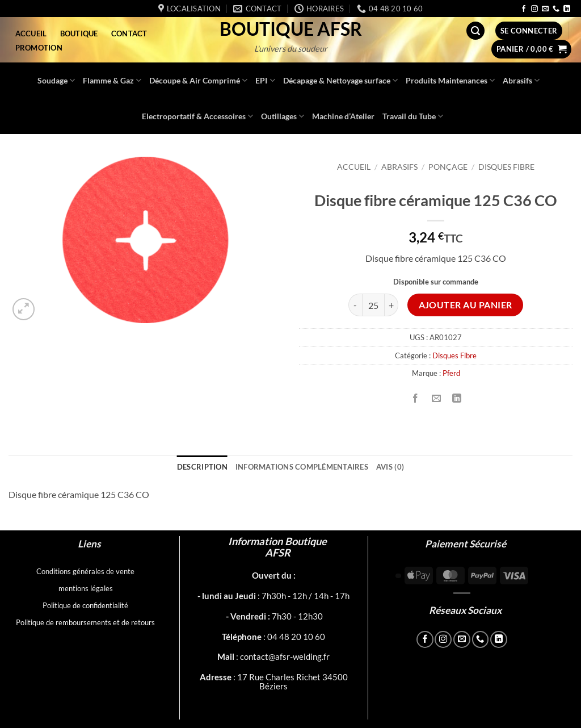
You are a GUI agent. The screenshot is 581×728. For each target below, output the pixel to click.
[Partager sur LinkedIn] (456, 398)
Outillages (283, 116)
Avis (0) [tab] (390, 467)
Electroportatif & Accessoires (197, 116)
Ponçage (448, 167)
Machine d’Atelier (343, 116)
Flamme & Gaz (112, 80)
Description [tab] (202, 467)
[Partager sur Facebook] (416, 398)
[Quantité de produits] (373, 305)
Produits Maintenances (450, 80)
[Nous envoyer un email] (545, 9)
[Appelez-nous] (556, 9)
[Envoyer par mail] (436, 398)
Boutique (79, 34)
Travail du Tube (413, 116)
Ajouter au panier (466, 305)
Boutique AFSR (291, 29)
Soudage (56, 80)
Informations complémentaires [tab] (302, 467)
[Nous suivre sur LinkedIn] (567, 9)
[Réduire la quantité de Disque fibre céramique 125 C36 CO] (355, 305)
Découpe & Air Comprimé (198, 80)
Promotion (39, 48)
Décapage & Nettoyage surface (340, 80)
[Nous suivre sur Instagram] (534, 9)
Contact (129, 34)
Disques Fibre (506, 167)
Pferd (451, 373)
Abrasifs (521, 80)
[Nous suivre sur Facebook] (524, 9)
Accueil (31, 34)
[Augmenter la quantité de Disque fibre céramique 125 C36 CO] (391, 305)
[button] (475, 31)
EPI (265, 80)
